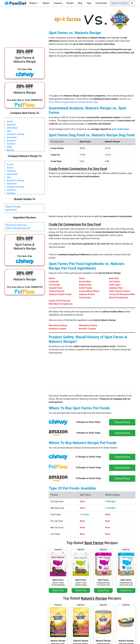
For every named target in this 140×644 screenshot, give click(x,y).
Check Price (58, 590)
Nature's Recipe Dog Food (18, 228)
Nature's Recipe (13, 207)
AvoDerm (11, 144)
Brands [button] (33, 3)
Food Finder (101, 3)
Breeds (46, 3)
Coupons (58, 3)
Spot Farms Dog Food (16, 225)
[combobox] (119, 3)
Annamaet (12, 137)
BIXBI (9, 147)
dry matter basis (121, 129)
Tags (89, 3)
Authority (11, 141)
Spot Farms (11, 210)
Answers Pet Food (15, 187)
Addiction (11, 125)
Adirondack (12, 128)
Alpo (9, 131)
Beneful (10, 150)
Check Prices (122, 422)
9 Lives (10, 164)
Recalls (70, 3)
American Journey (15, 134)
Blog (80, 3)
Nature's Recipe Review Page (84, 102)
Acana (10, 121)
